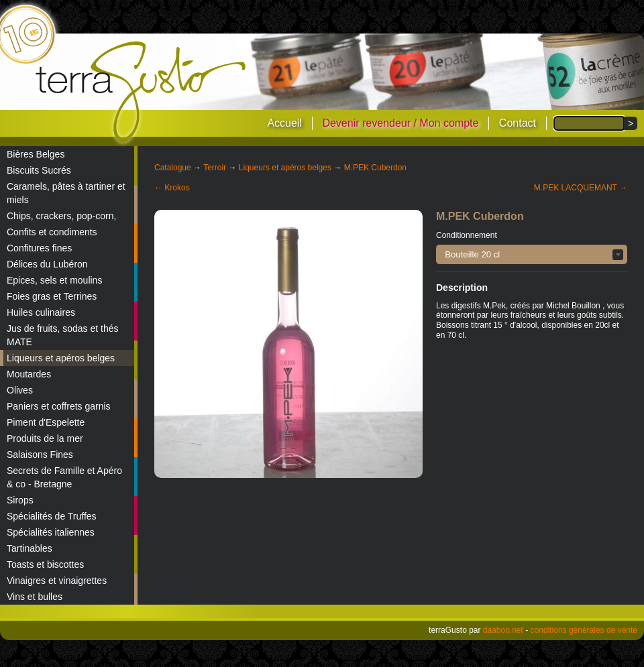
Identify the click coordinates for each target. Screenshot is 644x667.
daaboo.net (503, 630)
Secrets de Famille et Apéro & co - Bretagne (64, 477)
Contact (518, 123)
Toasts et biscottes (45, 564)
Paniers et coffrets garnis (59, 406)
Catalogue (173, 168)
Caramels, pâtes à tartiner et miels (66, 193)
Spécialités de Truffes (52, 516)
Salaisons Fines (40, 454)
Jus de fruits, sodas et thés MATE (63, 335)
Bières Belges (36, 154)
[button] (532, 254)
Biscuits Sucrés (39, 170)
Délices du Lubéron (47, 264)
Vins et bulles (35, 597)
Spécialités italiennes (51, 532)
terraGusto (142, 93)
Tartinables (30, 548)
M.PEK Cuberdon (375, 168)
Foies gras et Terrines (52, 296)
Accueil (284, 123)
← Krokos (172, 188)
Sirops (20, 500)
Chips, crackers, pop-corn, (61, 216)
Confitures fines (39, 248)
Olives (20, 390)
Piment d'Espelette (46, 422)
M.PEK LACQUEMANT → (581, 188)
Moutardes (29, 374)
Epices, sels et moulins (54, 280)
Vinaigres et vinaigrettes (57, 581)
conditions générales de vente (584, 630)
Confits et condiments (52, 232)
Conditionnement (467, 235)
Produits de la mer (45, 438)
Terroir (215, 168)
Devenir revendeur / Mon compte (400, 123)
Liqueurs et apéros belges (61, 358)
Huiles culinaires (41, 312)
